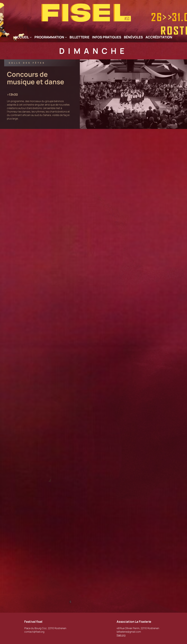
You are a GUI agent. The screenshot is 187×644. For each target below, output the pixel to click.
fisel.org (121, 635)
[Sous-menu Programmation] (66, 37)
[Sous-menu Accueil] (31, 37)
